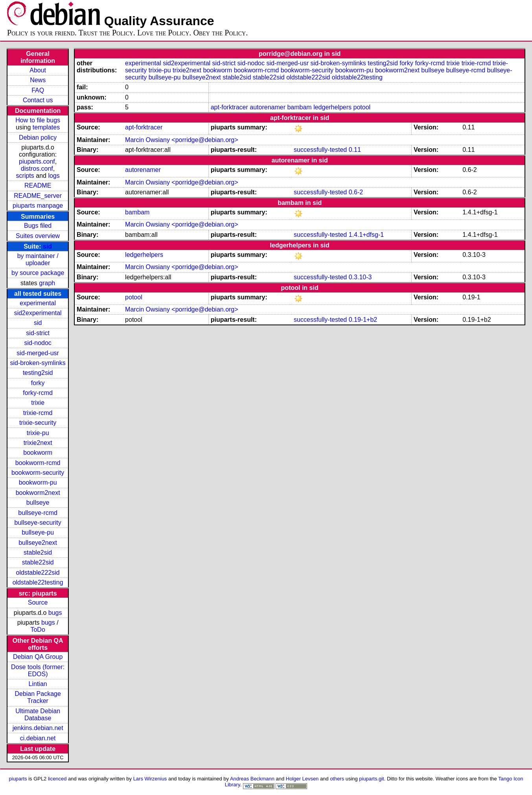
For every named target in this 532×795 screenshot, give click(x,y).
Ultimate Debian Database (38, 715)
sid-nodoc (38, 343)
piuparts (18, 779)
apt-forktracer (229, 107)
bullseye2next (38, 543)
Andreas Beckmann (252, 779)
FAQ (38, 90)
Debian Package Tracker (38, 697)
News (38, 80)
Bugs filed (38, 226)
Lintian (38, 684)
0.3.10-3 (360, 277)
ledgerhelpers (332, 107)
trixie (38, 403)
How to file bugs (38, 120)
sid (47, 246)
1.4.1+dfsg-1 (366, 235)
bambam (299, 107)
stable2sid (38, 552)
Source (38, 602)
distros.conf (37, 169)
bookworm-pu (38, 482)
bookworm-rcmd (38, 463)
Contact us (38, 100)
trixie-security (38, 423)
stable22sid (38, 562)
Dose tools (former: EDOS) (38, 670)
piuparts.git (371, 779)
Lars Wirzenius (150, 779)
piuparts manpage (38, 206)
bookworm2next (38, 493)
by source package (38, 273)
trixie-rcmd (38, 413)
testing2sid (38, 373)
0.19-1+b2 (363, 320)
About (38, 70)
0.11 (355, 150)
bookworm (38, 453)
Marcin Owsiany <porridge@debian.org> (182, 140)
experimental (38, 303)
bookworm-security (38, 473)
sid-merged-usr (38, 353)
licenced (57, 779)
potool (362, 107)
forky (38, 383)
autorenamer (268, 107)
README (38, 185)
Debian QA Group (38, 657)
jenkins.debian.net (38, 728)
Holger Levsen (302, 779)
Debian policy (38, 137)
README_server (38, 196)
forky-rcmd (38, 393)
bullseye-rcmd (38, 513)
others (337, 779)
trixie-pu (38, 433)
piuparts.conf (37, 161)
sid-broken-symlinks (38, 363)
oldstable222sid (38, 573)
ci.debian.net (38, 738)
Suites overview (38, 236)
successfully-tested (320, 150)
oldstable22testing (38, 582)
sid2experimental (38, 313)
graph (47, 283)
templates (46, 127)
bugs (55, 613)
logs (54, 176)
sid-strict (38, 333)
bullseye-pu (38, 532)
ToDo (38, 630)
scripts (25, 176)
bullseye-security (38, 523)
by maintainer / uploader (38, 259)
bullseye (38, 503)
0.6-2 (356, 192)
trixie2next (38, 443)
